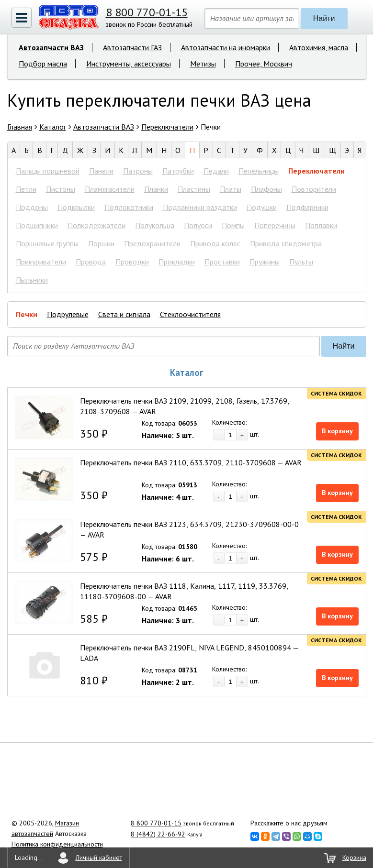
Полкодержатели (96, 225)
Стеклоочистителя (190, 314)
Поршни (101, 243)
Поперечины (275, 225)
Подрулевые (68, 314)
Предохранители (152, 243)
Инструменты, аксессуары (129, 64)
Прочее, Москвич (264, 64)
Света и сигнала (124, 314)
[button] (22, 18)
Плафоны (266, 189)
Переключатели (316, 171)
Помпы (233, 225)
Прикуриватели (41, 262)
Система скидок (336, 393)
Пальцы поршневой (48, 171)
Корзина (354, 857)
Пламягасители (110, 189)
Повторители (314, 189)
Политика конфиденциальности (57, 844)
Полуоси (198, 225)
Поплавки (321, 225)
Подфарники (307, 207)
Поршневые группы (47, 243)
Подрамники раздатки (200, 207)
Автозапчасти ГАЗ (132, 47)
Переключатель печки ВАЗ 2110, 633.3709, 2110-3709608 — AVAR (191, 462)
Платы (231, 189)
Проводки (132, 262)
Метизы (203, 64)
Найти (324, 18)
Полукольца (155, 225)
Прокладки (177, 262)
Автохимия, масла (319, 47)
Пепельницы (259, 171)
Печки (27, 314)
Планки (156, 189)
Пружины (265, 262)
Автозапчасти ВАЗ (51, 47)
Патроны (138, 171)
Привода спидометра (286, 243)
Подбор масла (43, 64)
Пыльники (32, 280)
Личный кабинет (99, 857)
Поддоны (32, 207)
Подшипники (37, 225)
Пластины (194, 189)
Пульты (301, 262)
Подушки (262, 207)
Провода (91, 262)
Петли (26, 189)
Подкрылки (76, 207)
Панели (101, 171)
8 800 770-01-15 (147, 12)
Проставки (222, 262)
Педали (216, 171)
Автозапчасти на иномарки (226, 47)
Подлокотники (129, 207)
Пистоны (61, 189)
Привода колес (215, 243)
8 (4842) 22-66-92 (158, 834)
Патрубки (178, 171)
